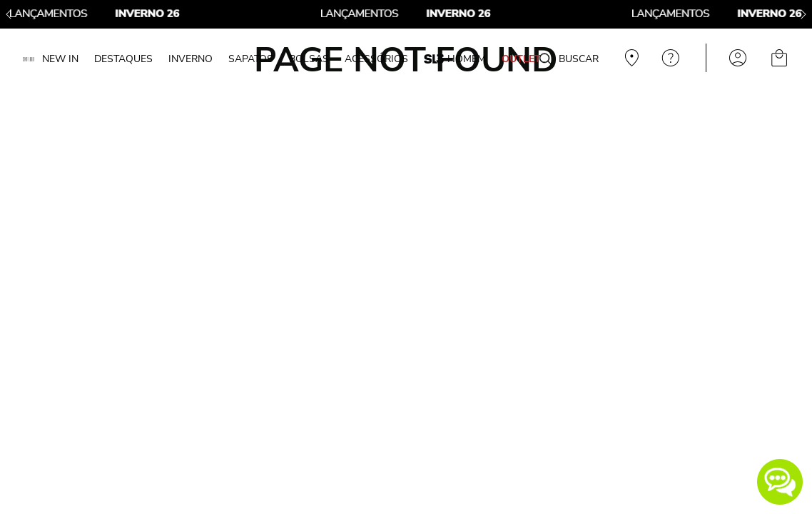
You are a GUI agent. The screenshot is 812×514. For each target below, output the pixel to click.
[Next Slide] (803, 14)
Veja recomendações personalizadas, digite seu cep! (630, 58)
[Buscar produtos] (546, 60)
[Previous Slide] (9, 14)
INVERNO (191, 59)
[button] (780, 482)
